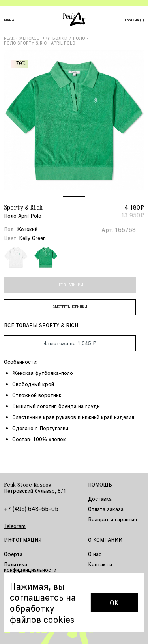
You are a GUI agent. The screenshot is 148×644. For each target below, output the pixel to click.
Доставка (100, 499)
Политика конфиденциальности (30, 567)
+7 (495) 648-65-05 (31, 509)
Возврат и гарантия (112, 519)
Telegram (15, 526)
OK (114, 603)
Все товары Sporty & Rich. (42, 325)
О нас (95, 554)
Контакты (100, 564)
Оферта (13, 554)
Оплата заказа (106, 509)
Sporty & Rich (23, 208)
